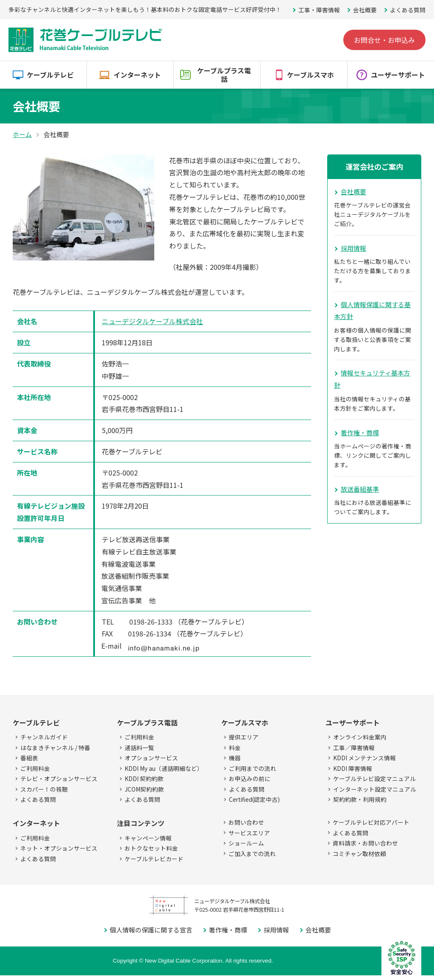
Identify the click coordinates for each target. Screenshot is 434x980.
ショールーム (246, 843)
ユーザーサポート (398, 75)
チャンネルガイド (44, 737)
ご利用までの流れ (253, 768)
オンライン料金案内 (360, 737)
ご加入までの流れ (252, 854)
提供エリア (244, 737)
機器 (235, 758)
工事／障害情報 (354, 748)
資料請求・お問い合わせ (365, 843)
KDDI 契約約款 (144, 778)
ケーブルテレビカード (154, 859)
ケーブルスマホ (310, 75)
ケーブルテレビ (50, 75)
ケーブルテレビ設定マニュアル (374, 778)
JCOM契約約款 (144, 789)
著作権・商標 (360, 433)
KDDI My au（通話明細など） (164, 768)
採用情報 (353, 248)
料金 (235, 748)
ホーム (22, 134)
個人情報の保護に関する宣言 (151, 930)
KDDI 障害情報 (353, 768)
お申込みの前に (250, 778)
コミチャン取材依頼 (359, 854)
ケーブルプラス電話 (224, 75)
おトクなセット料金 (151, 848)
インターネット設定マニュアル (375, 789)
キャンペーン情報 (148, 838)
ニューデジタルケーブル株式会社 (152, 321)
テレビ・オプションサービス (59, 778)
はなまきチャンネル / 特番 (55, 748)
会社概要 (365, 10)
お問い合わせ (246, 822)
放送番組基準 (360, 489)
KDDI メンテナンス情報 (364, 758)
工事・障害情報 (319, 10)
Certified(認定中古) (254, 799)
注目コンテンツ (141, 823)
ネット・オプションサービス (59, 848)
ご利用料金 (35, 768)
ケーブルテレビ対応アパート (371, 822)
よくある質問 (408, 10)
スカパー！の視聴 (44, 789)
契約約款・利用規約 (360, 799)
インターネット (137, 75)
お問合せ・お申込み (384, 40)
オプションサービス (151, 758)
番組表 (29, 758)
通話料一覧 (139, 748)
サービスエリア (249, 833)
